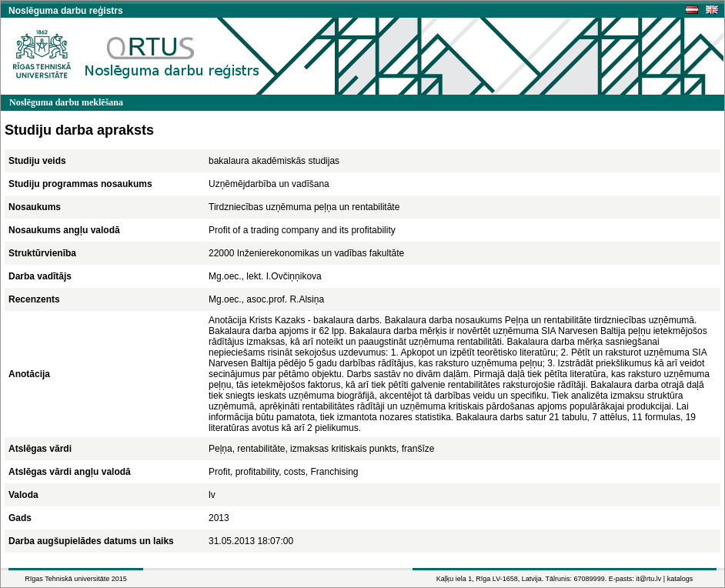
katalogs (680, 579)
